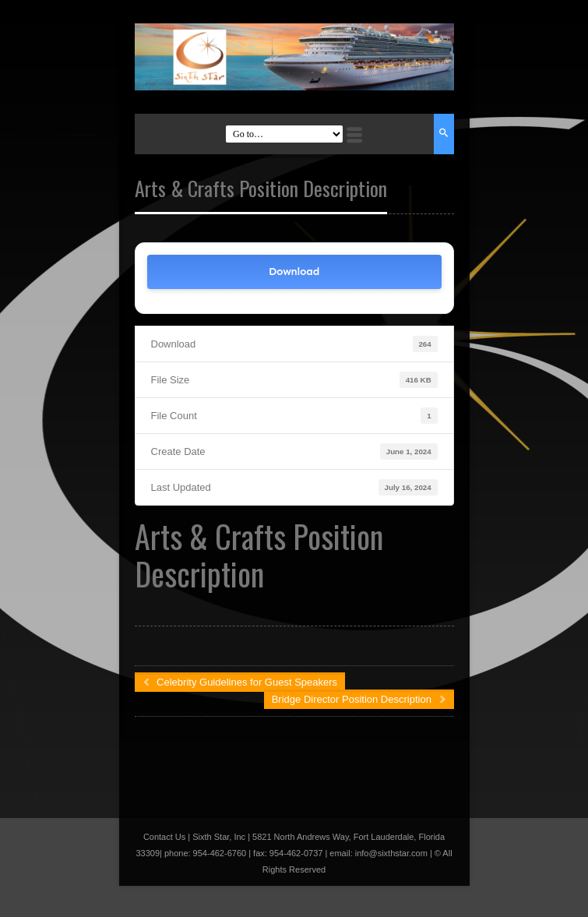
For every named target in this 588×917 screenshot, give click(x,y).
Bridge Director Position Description (359, 699)
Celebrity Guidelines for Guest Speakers (240, 682)
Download (294, 272)
